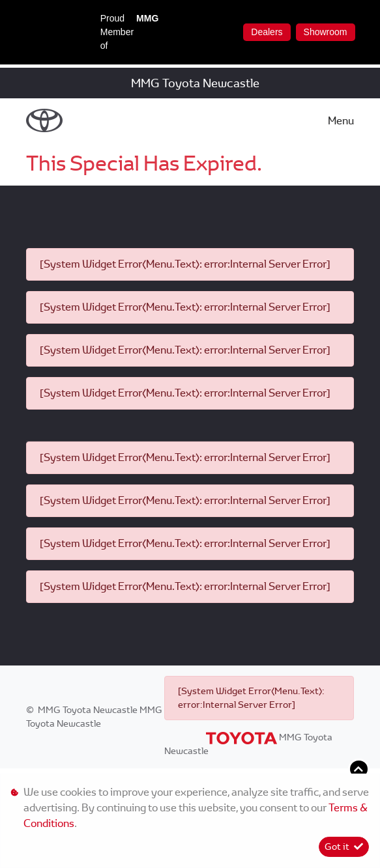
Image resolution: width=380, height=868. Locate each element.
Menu (341, 121)
